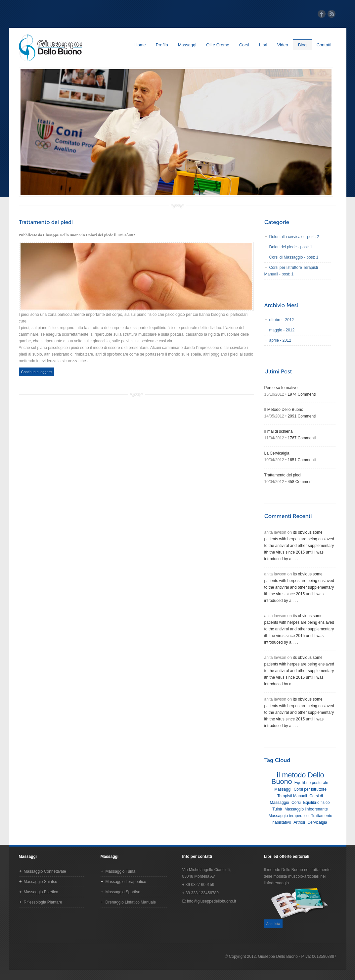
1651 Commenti (302, 460)
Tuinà (277, 809)
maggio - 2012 (282, 330)
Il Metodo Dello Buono (284, 410)
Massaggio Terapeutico (126, 882)
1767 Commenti (302, 438)
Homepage (50, 48)
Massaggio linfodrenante (306, 809)
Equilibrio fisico (316, 803)
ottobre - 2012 (282, 320)
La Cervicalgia (277, 453)
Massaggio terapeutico (289, 816)
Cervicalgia (317, 822)
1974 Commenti (302, 394)
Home (140, 45)
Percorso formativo (281, 388)
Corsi (244, 45)
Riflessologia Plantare (43, 902)
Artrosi (299, 822)
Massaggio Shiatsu (41, 882)
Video (283, 45)
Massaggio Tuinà (121, 871)
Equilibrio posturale (311, 783)
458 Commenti (300, 482)
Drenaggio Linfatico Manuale (131, 902)
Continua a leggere (37, 372)
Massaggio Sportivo (123, 892)
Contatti (324, 45)
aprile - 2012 (280, 340)
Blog (302, 45)
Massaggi (187, 45)
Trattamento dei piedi (283, 475)
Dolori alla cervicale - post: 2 (294, 237)
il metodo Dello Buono (298, 778)
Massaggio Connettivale (45, 871)
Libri (263, 45)
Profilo (162, 45)
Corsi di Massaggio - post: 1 (294, 257)
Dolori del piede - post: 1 (291, 247)
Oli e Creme (218, 45)
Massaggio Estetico (41, 892)
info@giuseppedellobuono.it (211, 901)
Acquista (273, 924)
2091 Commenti (302, 416)
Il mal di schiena (279, 431)
